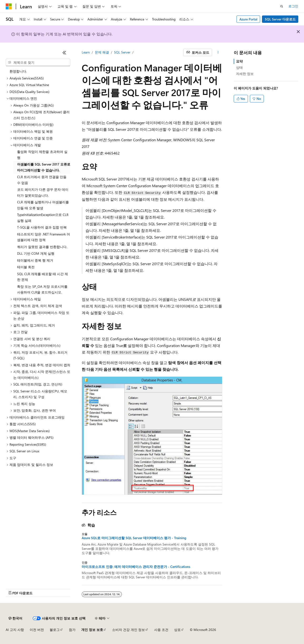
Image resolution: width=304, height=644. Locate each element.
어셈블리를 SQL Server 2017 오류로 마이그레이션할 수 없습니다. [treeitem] (44, 167)
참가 (72, 630)
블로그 (55, 630)
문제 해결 (102, 52)
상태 (239, 67)
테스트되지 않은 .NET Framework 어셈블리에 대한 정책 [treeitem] (44, 237)
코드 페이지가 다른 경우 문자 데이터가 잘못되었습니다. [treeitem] (43, 192)
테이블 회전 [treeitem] (26, 267)
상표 (177, 630)
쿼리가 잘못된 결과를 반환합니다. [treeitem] (42, 247)
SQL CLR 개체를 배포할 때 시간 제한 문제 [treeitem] (43, 277)
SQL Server (122, 52)
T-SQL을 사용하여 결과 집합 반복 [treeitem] (42, 227)
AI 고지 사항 (15, 630)
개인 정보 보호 (92, 630)
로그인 (293, 6)
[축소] (64, 53)
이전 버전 (37, 630)
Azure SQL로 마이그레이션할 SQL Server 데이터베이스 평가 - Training (134, 538)
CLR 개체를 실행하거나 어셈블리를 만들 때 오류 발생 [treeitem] (43, 205)
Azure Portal (248, 19)
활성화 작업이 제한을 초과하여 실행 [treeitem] (42, 155)
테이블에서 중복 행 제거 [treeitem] (35, 260)
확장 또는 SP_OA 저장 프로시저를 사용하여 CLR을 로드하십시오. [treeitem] (42, 289)
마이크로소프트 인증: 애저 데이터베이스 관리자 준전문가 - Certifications (136, 567)
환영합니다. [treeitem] (18, 71)
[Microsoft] (9, 6)
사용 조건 (161, 630)
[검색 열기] (282, 6)
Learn (86, 52)
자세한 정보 (245, 74)
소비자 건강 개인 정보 (128, 630)
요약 (239, 61)
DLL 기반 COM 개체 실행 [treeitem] (36, 253)
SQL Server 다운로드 (280, 19)
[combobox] (38, 63)
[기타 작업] (218, 53)
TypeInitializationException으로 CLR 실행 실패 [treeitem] (43, 218)
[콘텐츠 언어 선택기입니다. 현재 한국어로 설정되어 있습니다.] (15, 618)
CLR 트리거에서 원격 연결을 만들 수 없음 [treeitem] (42, 180)
